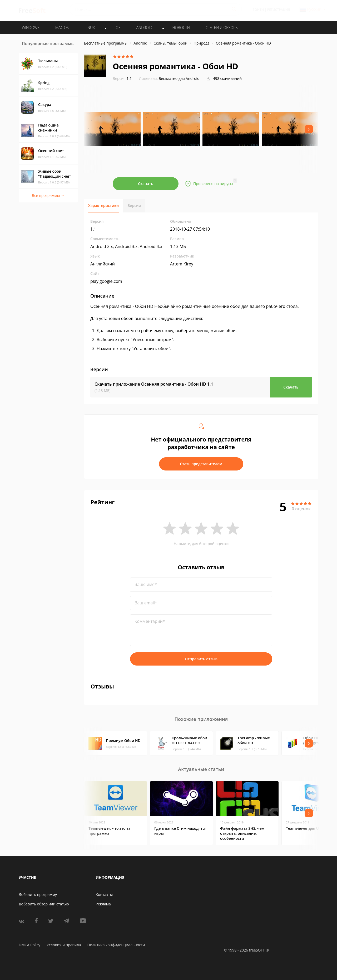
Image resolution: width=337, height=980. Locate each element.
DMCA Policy (29, 945)
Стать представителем (201, 464)
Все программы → (48, 195)
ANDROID (144, 28)
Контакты (104, 894)
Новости (181, 28)
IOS (118, 28)
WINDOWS (31, 28)
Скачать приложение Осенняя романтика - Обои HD (154, 384)
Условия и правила (64, 945)
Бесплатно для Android (179, 78)
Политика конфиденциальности (116, 945)
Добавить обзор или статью (44, 904)
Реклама (103, 904)
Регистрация (279, 10)
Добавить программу (38, 894)
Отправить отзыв (201, 659)
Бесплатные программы (106, 43)
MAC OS (62, 28)
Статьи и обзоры (222, 28)
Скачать (146, 184)
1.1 (122, 78)
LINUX (90, 28)
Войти (258, 10)
